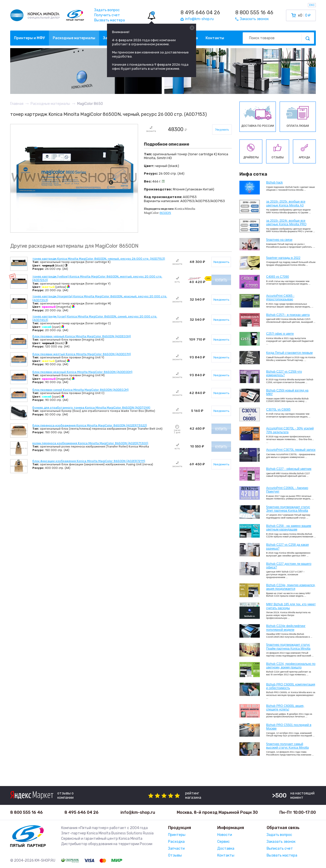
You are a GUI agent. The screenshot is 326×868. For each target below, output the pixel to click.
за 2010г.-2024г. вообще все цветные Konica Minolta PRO (286, 222)
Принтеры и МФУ (30, 38)
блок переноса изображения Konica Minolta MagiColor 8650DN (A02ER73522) (90, 425)
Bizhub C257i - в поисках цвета (288, 315)
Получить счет (107, 15)
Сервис (223, 842)
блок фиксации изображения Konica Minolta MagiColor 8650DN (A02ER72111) (89, 461)
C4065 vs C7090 (277, 277)
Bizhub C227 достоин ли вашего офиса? (289, 566)
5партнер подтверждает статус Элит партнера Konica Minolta (288, 509)
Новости (225, 835)
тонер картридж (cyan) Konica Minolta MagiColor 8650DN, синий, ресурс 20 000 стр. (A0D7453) (95, 318)
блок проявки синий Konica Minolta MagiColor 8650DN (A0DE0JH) (80, 390)
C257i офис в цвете (280, 334)
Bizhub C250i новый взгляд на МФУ (287, 392)
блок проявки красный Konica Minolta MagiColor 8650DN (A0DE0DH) (82, 372)
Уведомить (222, 130)
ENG (312, 5)
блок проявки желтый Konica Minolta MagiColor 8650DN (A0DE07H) (82, 354)
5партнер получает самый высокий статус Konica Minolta (287, 746)
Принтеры (177, 835)
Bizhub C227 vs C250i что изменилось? (284, 373)
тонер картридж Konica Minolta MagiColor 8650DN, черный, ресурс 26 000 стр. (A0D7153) (99, 259)
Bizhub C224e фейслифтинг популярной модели (286, 628)
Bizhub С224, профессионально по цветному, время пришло (291, 666)
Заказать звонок (281, 842)
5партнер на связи (279, 240)
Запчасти (176, 849)
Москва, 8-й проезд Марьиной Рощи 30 (217, 812)
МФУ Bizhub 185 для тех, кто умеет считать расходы (291, 606)
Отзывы (175, 855)
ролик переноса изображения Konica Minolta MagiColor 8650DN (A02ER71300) (90, 443)
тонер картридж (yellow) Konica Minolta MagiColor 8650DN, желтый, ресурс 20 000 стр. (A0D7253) (97, 278)
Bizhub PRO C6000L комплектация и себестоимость (291, 686)
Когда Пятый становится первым (289, 353)
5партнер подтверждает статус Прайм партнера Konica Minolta (288, 647)
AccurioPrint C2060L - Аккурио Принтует (287, 490)
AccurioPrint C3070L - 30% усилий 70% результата (290, 430)
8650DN (165, 213)
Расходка (176, 842)
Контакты (215, 38)
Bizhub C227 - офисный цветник (289, 469)
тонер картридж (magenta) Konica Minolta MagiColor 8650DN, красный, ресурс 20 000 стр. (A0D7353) (100, 298)
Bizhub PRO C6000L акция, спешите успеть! (285, 708)
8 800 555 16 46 (254, 12)
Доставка (226, 849)
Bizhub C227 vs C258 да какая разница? (287, 547)
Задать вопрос (107, 10)
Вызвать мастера (110, 20)
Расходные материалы (74, 38)
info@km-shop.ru (138, 812)
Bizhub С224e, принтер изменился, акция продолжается (291, 587)
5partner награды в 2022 (283, 258)
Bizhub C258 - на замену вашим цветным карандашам (289, 528)
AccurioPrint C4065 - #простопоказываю (280, 298)
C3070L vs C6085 (278, 410)
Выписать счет (280, 849)
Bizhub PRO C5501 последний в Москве (289, 727)
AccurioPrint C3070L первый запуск (291, 450)
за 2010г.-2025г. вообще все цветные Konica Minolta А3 (286, 203)
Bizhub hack (274, 183)
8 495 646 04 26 (200, 12)
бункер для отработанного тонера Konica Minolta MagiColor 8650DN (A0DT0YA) (91, 408)
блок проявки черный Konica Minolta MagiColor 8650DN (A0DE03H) (82, 336)
